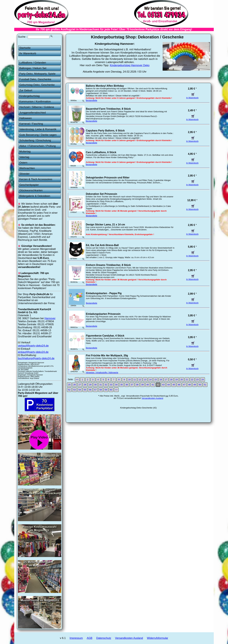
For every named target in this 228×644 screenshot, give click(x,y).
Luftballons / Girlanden (33, 63)
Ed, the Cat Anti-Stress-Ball (102, 245)
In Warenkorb (192, 97)
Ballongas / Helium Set (33, 68)
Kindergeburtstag (30, 96)
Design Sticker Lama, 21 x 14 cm (105, 225)
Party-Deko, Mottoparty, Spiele (37, 74)
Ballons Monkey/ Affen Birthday (105, 86)
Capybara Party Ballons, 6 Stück (105, 131)
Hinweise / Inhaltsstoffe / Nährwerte (102, 372)
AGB (90, 638)
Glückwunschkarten (31, 190)
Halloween (26, 118)
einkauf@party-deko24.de (33, 352)
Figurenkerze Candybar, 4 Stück (105, 336)
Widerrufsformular (158, 638)
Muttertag (25, 152)
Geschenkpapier (29, 185)
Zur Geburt (26, 90)
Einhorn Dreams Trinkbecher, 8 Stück (108, 265)
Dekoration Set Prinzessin (101, 194)
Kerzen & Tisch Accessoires (36, 179)
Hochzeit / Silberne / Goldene (37, 107)
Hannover (50, 318)
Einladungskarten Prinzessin (103, 314)
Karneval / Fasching (31, 124)
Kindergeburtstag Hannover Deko (130, 65)
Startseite (25, 48)
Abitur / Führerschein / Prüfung (38, 146)
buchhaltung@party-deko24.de (36, 358)
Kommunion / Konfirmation (35, 102)
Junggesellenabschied (33, 113)
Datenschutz (104, 638)
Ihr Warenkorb (28, 53)
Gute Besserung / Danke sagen (38, 135)
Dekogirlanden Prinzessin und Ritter (108, 178)
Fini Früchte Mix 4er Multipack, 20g (107, 355)
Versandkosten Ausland (152, 398)
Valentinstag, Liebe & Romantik (38, 129)
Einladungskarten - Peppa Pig (104, 293)
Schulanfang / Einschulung (35, 140)
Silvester (24, 174)
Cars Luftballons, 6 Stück (101, 152)
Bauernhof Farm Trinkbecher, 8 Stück (108, 109)
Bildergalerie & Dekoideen (35, 196)
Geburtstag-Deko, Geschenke (37, 85)
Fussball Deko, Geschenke (35, 79)
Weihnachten (27, 168)
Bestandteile (92, 100)
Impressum (76, 638)
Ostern (23, 163)
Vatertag (24, 157)
